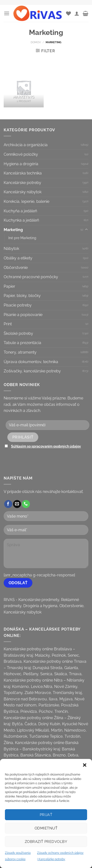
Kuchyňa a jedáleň (20, 211)
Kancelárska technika (23, 173)
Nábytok (11, 249)
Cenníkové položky (21, 154)
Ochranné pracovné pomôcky (31, 277)
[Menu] (7, 13)
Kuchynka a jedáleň (21, 220)
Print (8, 324)
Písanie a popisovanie (23, 315)
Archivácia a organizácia (26, 145)
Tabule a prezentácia (22, 343)
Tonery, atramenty (20, 352)
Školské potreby (18, 333)
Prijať (46, 815)
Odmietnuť (46, 828)
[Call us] (26, 504)
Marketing (13, 230)
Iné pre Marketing (22, 238)
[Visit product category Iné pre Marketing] (24, 87)
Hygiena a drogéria (21, 164)
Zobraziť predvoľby (46, 842)
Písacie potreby (18, 305)
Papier (9, 286)
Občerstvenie (16, 268)
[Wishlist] (68, 13)
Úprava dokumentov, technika (31, 362)
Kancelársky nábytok (23, 192)
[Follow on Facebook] (8, 504)
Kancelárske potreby (22, 183)
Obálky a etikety (18, 258)
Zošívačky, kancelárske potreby (32, 371)
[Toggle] (86, 230)
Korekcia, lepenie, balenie (26, 201)
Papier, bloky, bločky (22, 296)
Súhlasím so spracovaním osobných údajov (46, 446)
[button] (85, 765)
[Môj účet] (77, 13)
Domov (36, 42)
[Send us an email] (17, 504)
